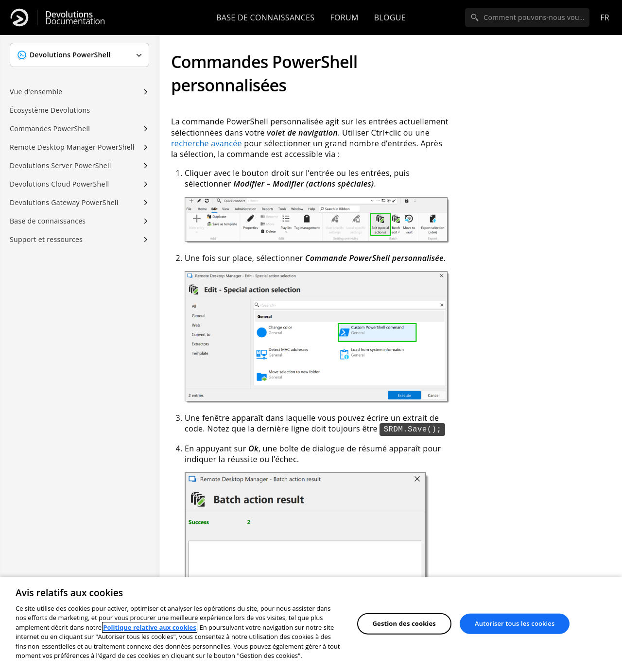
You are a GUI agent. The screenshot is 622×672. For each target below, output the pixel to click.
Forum (344, 17)
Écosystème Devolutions (50, 110)
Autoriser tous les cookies (515, 623)
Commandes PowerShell (50, 129)
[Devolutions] (19, 17)
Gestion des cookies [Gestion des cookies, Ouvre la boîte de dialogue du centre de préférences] (404, 623)
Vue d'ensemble (36, 92)
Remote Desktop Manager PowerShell (72, 147)
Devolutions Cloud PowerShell (59, 184)
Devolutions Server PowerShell (60, 165)
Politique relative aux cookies (149, 627)
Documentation (75, 18)
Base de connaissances (265, 17)
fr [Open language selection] (605, 17)
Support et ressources (46, 239)
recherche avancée (207, 143)
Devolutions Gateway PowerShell (64, 202)
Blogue (390, 17)
